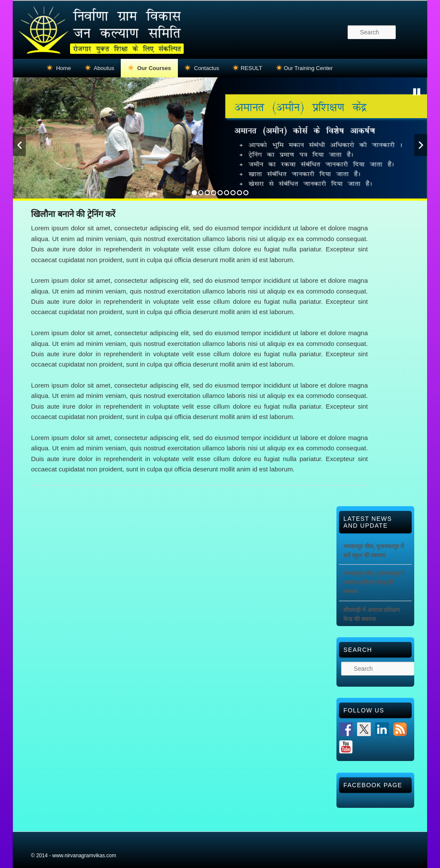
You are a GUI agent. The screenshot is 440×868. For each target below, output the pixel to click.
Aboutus (100, 68)
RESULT (247, 68)
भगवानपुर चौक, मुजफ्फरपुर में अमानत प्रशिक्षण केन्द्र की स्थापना (373, 582)
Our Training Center (305, 68)
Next (421, 145)
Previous (19, 145)
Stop (417, 92)
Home (59, 68)
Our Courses (150, 68)
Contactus (202, 68)
